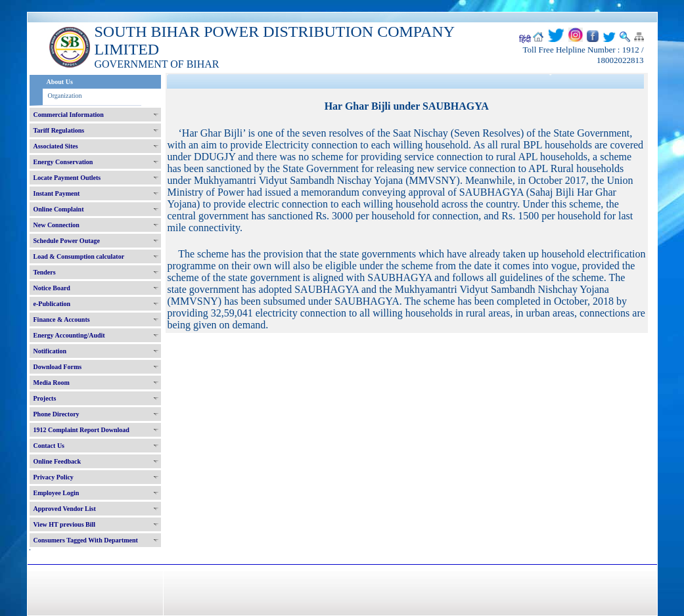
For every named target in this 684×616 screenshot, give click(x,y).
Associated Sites (56, 146)
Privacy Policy (54, 477)
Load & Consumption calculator (79, 256)
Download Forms (58, 367)
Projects (45, 398)
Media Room (52, 383)
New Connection (57, 225)
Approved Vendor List (65, 509)
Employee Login (57, 493)
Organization (65, 96)
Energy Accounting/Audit (69, 335)
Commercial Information (69, 115)
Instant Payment (57, 193)
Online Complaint (59, 209)
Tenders (45, 272)
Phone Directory (57, 414)
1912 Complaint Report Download (81, 430)
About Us (60, 82)
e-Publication (52, 304)
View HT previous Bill (65, 524)
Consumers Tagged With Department (86, 540)
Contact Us (49, 446)
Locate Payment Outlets (67, 178)
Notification (50, 351)
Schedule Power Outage (67, 241)
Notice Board (52, 288)
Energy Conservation (63, 162)
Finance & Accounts (62, 319)
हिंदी (525, 39)
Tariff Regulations (59, 130)
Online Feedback (57, 461)
